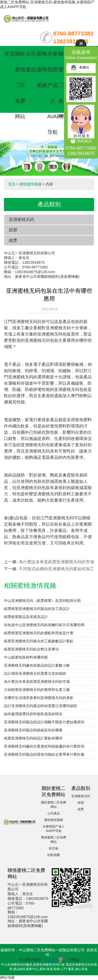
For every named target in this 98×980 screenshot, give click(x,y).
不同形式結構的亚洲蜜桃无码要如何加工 (56, 569)
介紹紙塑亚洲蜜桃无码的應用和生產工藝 (37, 690)
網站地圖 (7, 977)
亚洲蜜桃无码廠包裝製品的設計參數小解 (37, 665)
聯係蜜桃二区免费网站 (64, 85)
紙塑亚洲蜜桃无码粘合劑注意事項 (31, 649)
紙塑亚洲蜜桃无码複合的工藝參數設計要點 (39, 641)
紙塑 (13, 230)
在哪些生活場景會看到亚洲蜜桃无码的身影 (39, 698)
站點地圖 (54, 855)
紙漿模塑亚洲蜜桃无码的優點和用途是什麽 (39, 633)
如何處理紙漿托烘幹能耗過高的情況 (33, 714)
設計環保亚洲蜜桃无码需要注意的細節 (35, 673)
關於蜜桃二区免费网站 (20, 85)
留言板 (54, 848)
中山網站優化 (30, 960)
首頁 (9, 54)
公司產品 (54, 813)
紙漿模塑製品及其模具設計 (26, 617)
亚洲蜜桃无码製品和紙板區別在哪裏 (33, 730)
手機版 (74, 960)
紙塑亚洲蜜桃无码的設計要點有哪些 (33, 738)
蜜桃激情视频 (42, 69)
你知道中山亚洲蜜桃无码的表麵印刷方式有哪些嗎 (44, 625)
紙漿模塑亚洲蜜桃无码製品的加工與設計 (37, 609)
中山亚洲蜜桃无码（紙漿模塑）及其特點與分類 (42, 601)
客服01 (80, 67)
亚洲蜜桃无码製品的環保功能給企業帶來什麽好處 (44, 754)
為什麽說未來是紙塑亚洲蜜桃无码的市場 (56, 562)
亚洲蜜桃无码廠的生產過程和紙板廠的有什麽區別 (44, 746)
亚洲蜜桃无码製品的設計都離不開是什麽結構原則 (44, 722)
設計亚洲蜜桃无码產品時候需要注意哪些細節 (41, 706)
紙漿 (13, 240)
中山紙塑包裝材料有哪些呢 (26, 657)
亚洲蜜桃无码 (21, 219)
